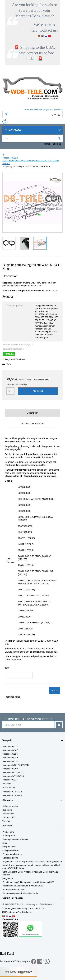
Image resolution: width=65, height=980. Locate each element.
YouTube (15, 961)
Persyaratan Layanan (12, 854)
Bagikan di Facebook (15, 359)
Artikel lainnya (9, 787)
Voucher (6, 821)
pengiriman (8, 878)
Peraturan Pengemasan (13, 890)
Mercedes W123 (10, 747)
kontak (47, 144)
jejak (5, 843)
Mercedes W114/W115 (13, 776)
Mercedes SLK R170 (12, 792)
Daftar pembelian (10, 806)
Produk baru (8, 832)
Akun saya (7, 800)
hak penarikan (9, 847)
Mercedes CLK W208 (12, 795)
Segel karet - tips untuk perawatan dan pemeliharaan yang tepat (32, 861)
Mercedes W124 (10, 761)
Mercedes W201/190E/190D (16, 765)
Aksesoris (7, 784)
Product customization (32, 424)
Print (9, 364)
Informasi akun (9, 817)
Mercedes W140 (10, 758)
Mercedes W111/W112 (13, 772)
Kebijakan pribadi (10, 858)
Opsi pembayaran (11, 850)
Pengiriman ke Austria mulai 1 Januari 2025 (23, 886)
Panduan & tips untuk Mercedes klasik (20, 893)
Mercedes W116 (10, 780)
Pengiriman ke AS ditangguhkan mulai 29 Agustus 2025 (28, 882)
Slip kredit (7, 810)
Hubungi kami (9, 836)
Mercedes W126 (10, 754)
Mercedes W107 (10, 750)
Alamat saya (8, 814)
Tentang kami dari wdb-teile (15, 839)
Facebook (5, 961)
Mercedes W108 (10, 769)
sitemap (57, 144)
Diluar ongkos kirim (41, 380)
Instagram (25, 961)
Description (32, 413)
